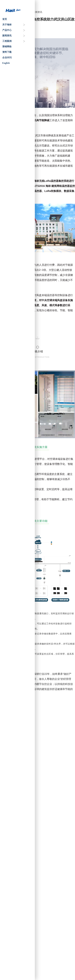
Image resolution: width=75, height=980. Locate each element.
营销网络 (7, 47)
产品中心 (7, 30)
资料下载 (7, 52)
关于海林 (7, 25)
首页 (5, 19)
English (6, 63)
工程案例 (7, 41)
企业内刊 (7, 57)
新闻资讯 (7, 36)
